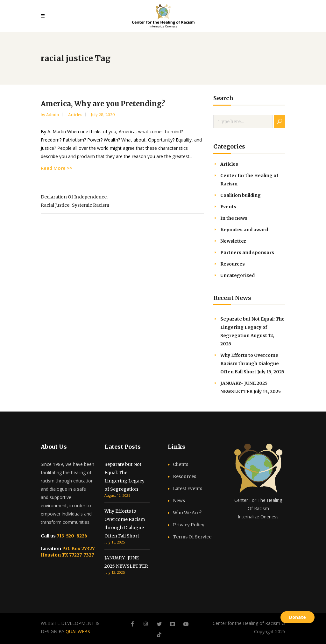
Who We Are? (187, 513)
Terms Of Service (192, 537)
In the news (234, 218)
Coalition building (241, 195)
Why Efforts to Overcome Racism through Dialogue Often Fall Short (250, 364)
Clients (181, 464)
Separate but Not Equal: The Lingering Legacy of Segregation (252, 327)
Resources (233, 264)
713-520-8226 (71, 536)
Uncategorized (237, 275)
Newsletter (233, 241)
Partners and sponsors (247, 253)
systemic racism (91, 205)
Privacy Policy (189, 525)
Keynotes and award (244, 230)
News (179, 501)
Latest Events (188, 488)
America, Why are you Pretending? (103, 104)
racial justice (55, 205)
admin (53, 115)
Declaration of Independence (74, 197)
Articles (75, 115)
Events (228, 207)
